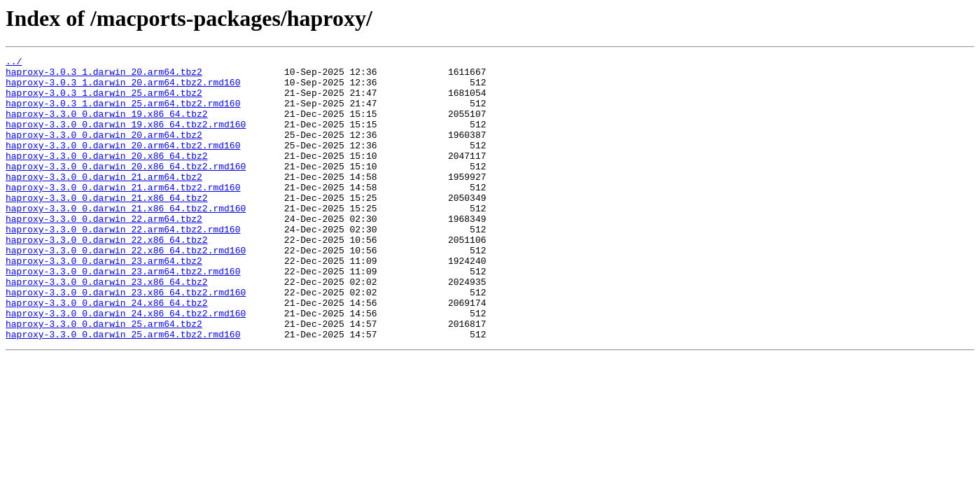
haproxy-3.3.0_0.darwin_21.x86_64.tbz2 (107, 227)
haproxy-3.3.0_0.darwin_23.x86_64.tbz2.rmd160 (126, 340)
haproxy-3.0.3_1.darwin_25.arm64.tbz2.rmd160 (123, 113)
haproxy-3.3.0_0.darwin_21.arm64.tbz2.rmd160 (123, 214)
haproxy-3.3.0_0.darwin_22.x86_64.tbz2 (107, 277)
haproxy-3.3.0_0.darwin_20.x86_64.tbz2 (107, 176)
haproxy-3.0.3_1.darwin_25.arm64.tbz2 (104, 101)
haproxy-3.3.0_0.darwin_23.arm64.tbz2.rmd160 (123, 315)
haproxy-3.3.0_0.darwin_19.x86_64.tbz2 (107, 126)
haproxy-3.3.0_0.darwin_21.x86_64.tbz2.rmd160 (126, 239)
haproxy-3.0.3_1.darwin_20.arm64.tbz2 (104, 76)
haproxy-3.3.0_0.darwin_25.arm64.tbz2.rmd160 (123, 391)
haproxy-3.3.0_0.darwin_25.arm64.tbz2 (104, 378)
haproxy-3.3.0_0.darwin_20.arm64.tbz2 (104, 151)
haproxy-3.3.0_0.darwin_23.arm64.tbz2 (104, 302)
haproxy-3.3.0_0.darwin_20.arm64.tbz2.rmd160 (123, 164)
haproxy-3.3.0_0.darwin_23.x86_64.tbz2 (107, 328)
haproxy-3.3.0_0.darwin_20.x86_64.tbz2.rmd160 (126, 189)
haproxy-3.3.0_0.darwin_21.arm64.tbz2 (104, 202)
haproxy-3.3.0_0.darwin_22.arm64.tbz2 (104, 252)
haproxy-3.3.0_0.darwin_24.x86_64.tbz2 (107, 353)
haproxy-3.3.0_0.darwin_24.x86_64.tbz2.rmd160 (126, 365)
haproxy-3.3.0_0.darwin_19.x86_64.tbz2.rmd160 (126, 139)
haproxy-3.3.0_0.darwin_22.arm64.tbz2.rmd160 (123, 265)
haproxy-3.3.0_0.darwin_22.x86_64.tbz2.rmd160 (126, 290)
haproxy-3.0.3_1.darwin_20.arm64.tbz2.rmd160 (123, 88)
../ (14, 63)
